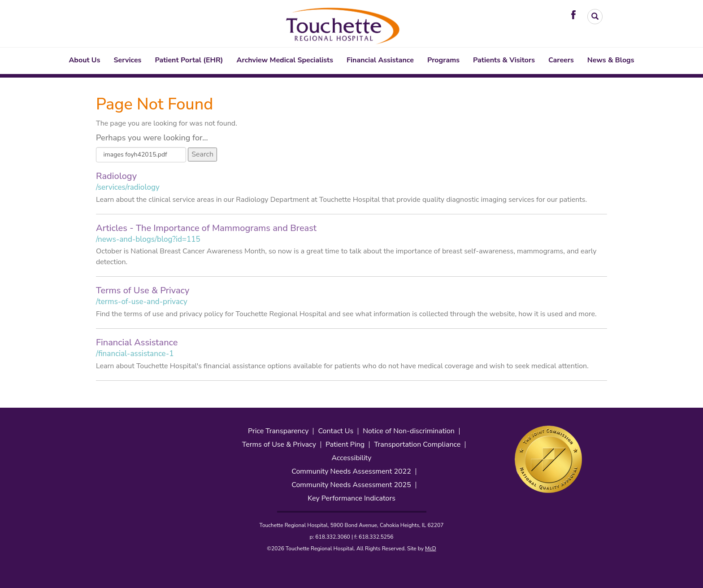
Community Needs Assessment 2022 (351, 472)
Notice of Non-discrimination (409, 431)
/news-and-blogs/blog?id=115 (148, 239)
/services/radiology (128, 187)
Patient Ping (345, 445)
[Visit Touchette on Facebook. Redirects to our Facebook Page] (576, 14)
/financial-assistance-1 (135, 354)
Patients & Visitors (504, 60)
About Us (84, 60)
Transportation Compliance (417, 445)
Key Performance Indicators (351, 499)
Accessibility (351, 458)
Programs (443, 60)
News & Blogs (611, 60)
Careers (561, 60)
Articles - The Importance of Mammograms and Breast (206, 228)
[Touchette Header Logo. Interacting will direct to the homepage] (344, 24)
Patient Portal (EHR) (189, 60)
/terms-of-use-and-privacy (142, 302)
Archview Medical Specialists (285, 60)
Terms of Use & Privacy (143, 290)
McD (431, 549)
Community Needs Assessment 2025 (351, 485)
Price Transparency (278, 431)
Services (128, 60)
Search (202, 154)
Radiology (116, 176)
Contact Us (336, 431)
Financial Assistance (380, 60)
